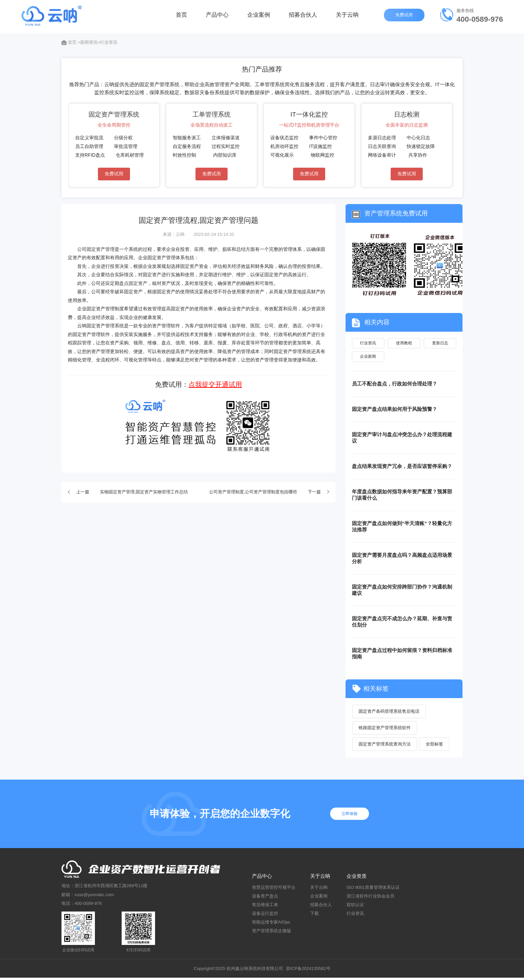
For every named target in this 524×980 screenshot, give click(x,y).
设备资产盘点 (265, 898)
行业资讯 (368, 344)
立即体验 (351, 816)
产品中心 (217, 17)
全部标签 (435, 746)
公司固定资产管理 (96, 249)
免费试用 (405, 17)
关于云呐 (347, 17)
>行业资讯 (108, 42)
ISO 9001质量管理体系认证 (373, 889)
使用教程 (404, 344)
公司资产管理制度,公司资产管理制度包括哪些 (253, 492)
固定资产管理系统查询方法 (385, 746)
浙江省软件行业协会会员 (370, 898)
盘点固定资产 (133, 283)
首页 (181, 17)
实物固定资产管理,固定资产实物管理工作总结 (144, 492)
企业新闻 (368, 358)
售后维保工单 (265, 907)
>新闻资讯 (88, 42)
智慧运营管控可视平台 (274, 889)
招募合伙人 (303, 17)
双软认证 (355, 907)
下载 (314, 916)
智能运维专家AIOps (271, 924)
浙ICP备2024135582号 (308, 970)
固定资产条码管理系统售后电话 (389, 713)
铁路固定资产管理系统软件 (385, 730)
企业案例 (259, 17)
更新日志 (440, 344)
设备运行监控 (265, 916)
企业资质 (357, 878)
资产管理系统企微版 (272, 933)
